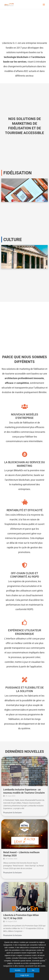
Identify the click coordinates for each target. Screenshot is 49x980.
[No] (46, 960)
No (33, 970)
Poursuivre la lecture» (13, 813)
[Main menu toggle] (44, 5)
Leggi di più (25, 975)
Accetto (18, 970)
